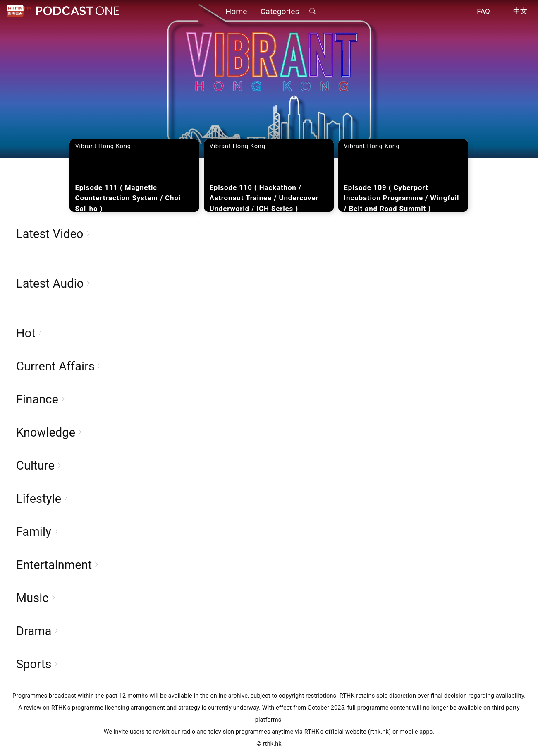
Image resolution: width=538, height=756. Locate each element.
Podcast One (78, 11)
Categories (280, 11)
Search (313, 11)
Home (236, 11)
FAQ (483, 12)
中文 (520, 12)
